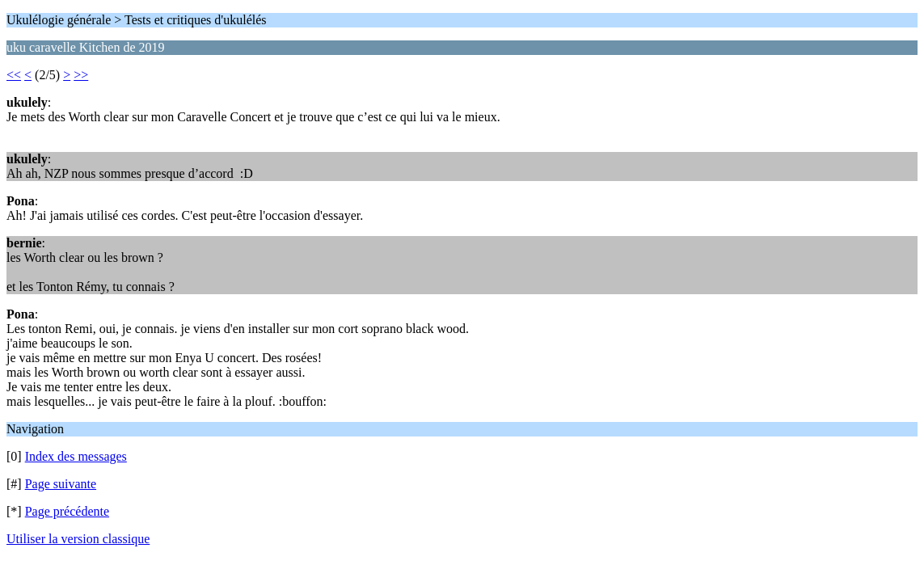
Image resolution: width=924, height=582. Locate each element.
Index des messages (76, 456)
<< (14, 75)
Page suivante (61, 484)
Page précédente (67, 511)
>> (81, 75)
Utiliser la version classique (78, 539)
